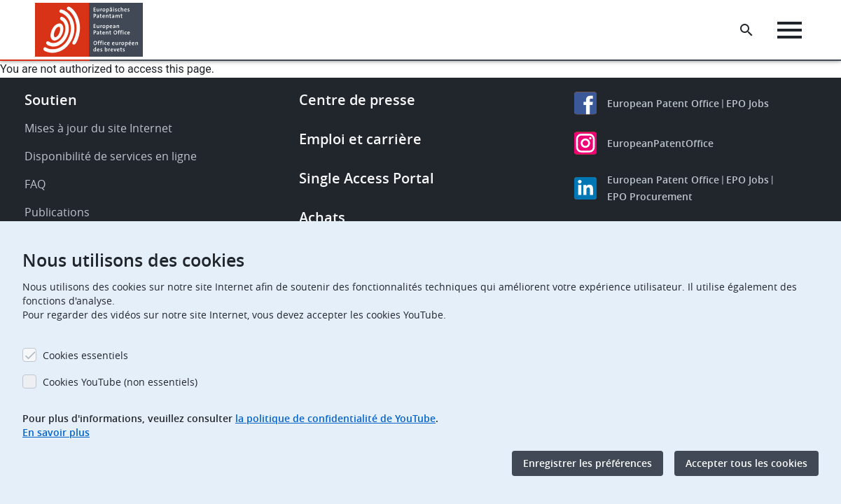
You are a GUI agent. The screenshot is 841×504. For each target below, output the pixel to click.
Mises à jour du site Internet (98, 128)
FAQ (35, 184)
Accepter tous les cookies (746, 463)
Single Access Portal (367, 178)
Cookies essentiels (85, 355)
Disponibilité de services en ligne (111, 156)
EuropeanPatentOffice (660, 143)
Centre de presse (357, 100)
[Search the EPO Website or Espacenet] (746, 30)
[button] (145, 30)
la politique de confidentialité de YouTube (335, 418)
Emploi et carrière (360, 139)
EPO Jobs (748, 103)
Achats (322, 217)
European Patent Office (663, 103)
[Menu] (790, 30)
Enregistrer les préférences (588, 463)
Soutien (51, 100)
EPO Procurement (650, 196)
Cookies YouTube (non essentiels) (120, 382)
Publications (57, 212)
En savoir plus (56, 432)
